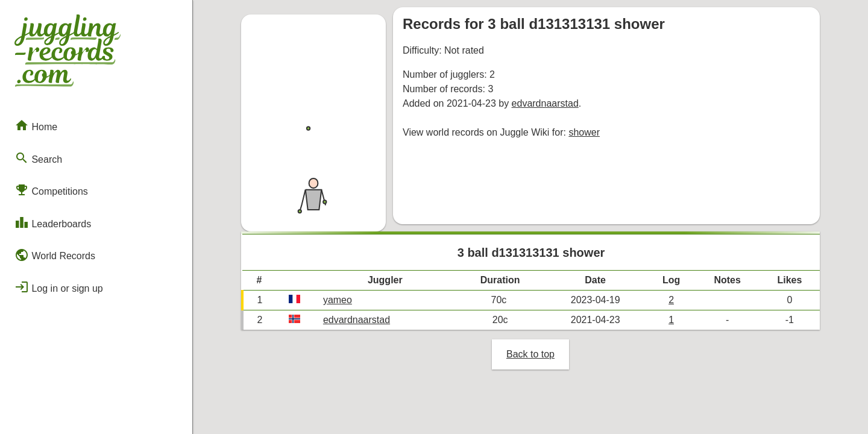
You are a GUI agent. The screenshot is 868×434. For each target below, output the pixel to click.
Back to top (530, 354)
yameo (338, 300)
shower (584, 132)
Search (38, 158)
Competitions (51, 190)
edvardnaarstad (545, 103)
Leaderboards (53, 222)
